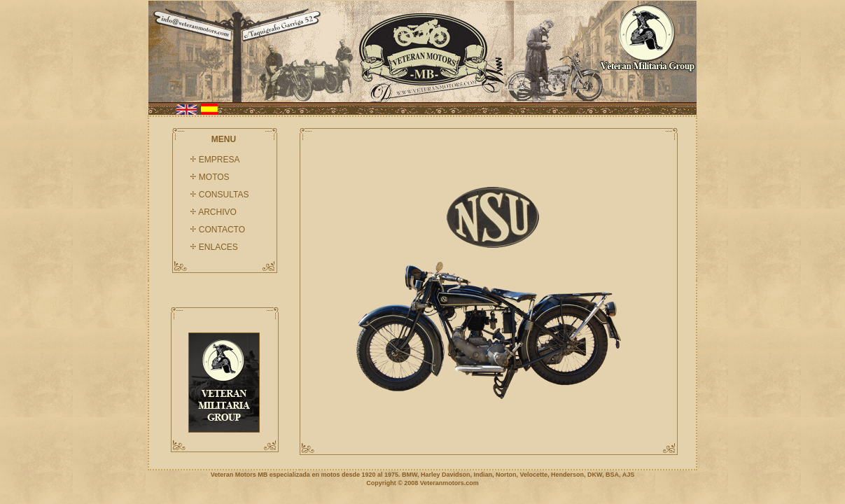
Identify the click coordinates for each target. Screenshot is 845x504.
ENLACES (218, 247)
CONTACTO (222, 230)
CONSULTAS (224, 195)
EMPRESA (219, 160)
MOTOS (214, 177)
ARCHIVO (217, 212)
